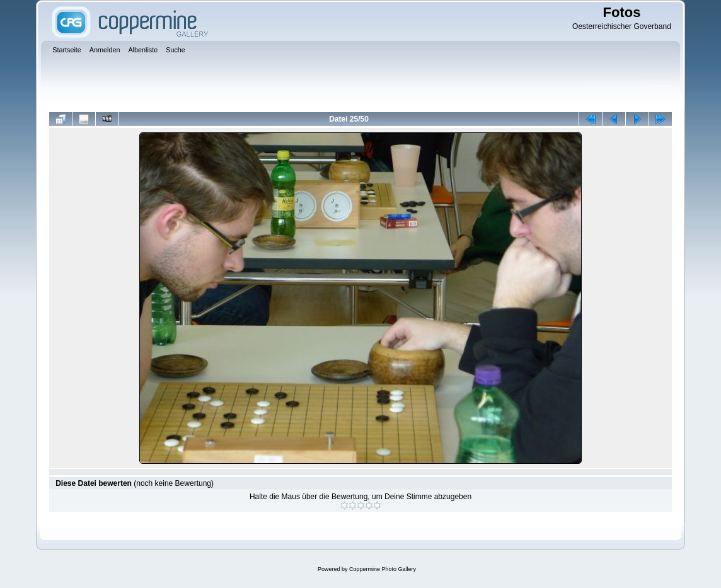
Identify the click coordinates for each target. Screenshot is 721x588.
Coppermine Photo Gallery (383, 569)
